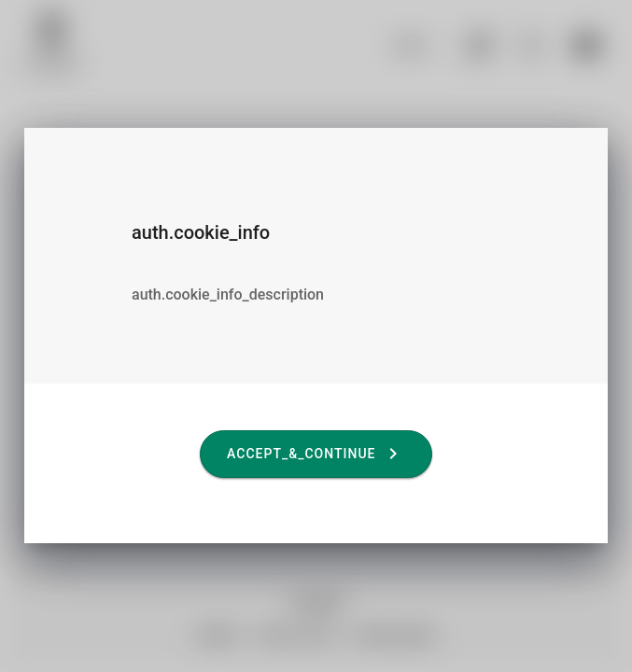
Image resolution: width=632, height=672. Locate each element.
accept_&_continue (316, 454)
